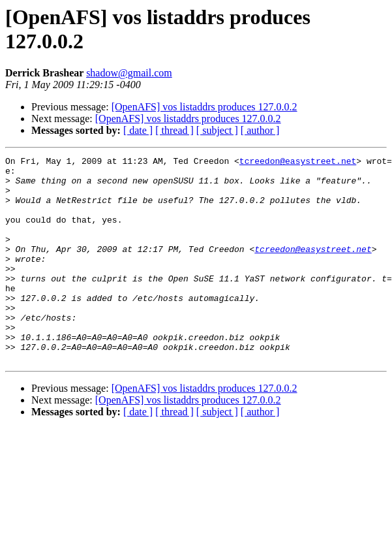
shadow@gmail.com (129, 73)
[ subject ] (217, 130)
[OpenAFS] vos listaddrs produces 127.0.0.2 (204, 107)
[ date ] (138, 130)
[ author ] (260, 130)
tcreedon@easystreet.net (298, 163)
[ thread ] (174, 130)
